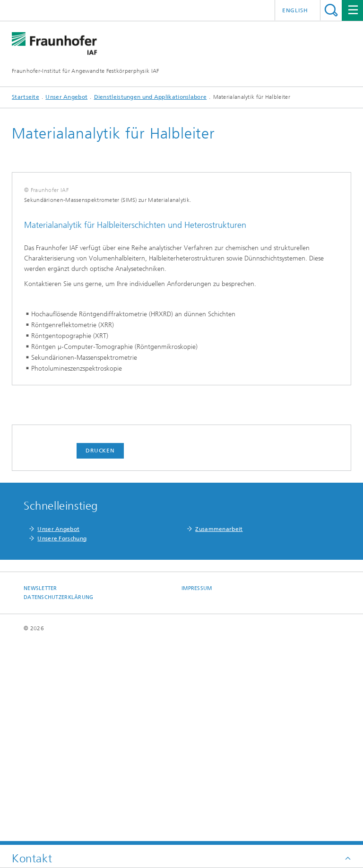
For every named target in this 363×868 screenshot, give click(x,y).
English (295, 10)
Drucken (100, 652)
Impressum (197, 790)
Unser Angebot (66, 97)
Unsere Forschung (62, 740)
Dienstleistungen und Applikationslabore (151, 97)
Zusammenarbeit (219, 731)
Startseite (26, 97)
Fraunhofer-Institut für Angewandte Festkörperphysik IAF (86, 71)
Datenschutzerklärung (59, 799)
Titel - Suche (331, 10)
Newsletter (40, 790)
